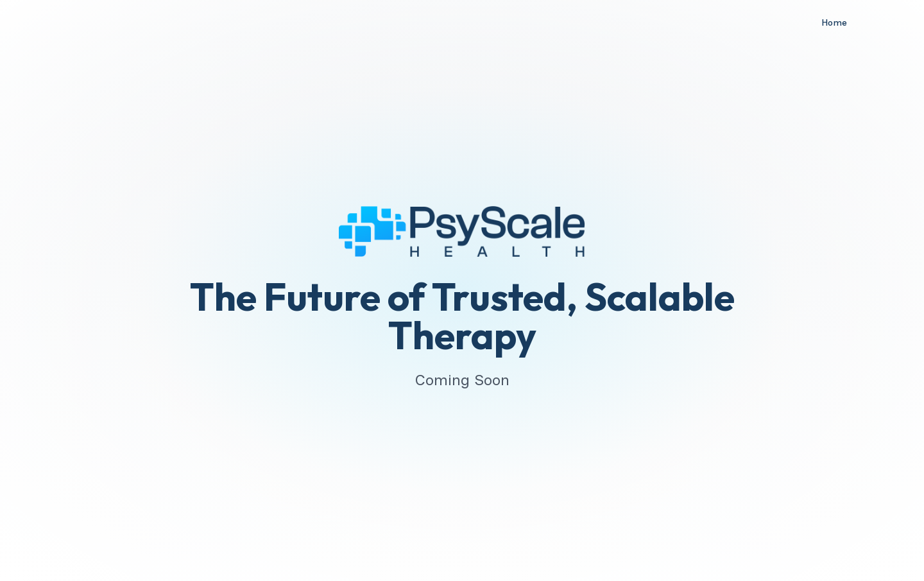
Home (834, 23)
